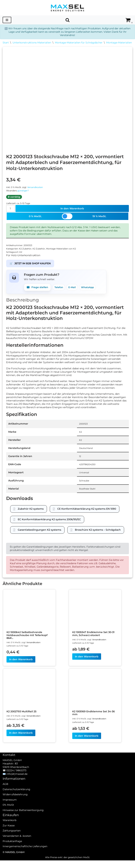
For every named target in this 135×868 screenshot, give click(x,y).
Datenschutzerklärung (16, 801)
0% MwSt (8, 817)
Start (6, 43)
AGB (5, 796)
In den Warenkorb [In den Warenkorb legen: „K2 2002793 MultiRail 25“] (21, 740)
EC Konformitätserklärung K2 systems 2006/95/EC (49, 525)
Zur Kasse (9, 838)
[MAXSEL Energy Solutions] (67, 8)
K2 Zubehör (27, 250)
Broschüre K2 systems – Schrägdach (98, 535)
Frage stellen (37, 289)
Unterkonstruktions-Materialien (32, 43)
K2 (22, 254)
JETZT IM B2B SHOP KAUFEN (30, 266)
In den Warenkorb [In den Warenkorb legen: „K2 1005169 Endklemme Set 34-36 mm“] (87, 743)
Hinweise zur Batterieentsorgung (23, 822)
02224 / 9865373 (16, 783)
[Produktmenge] (11, 210)
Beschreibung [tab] (22, 302)
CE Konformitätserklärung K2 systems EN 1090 (87, 514)
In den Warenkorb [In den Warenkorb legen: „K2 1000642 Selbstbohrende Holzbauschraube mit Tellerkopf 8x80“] (21, 666)
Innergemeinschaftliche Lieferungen (25, 859)
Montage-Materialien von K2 (65, 250)
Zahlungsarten (12, 843)
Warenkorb (9, 833)
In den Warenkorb (72, 210)
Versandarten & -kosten (17, 848)
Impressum (10, 812)
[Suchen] (67, 20)
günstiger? (25, 191)
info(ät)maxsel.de (17, 786)
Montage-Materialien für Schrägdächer (79, 43)
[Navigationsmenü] (7, 20)
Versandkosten (38, 188)
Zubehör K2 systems (31, 514)
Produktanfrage (12, 853)
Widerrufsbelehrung (15, 807)
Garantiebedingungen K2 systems (39, 535)
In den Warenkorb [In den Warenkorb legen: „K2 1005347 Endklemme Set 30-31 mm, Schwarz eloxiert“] (87, 663)
